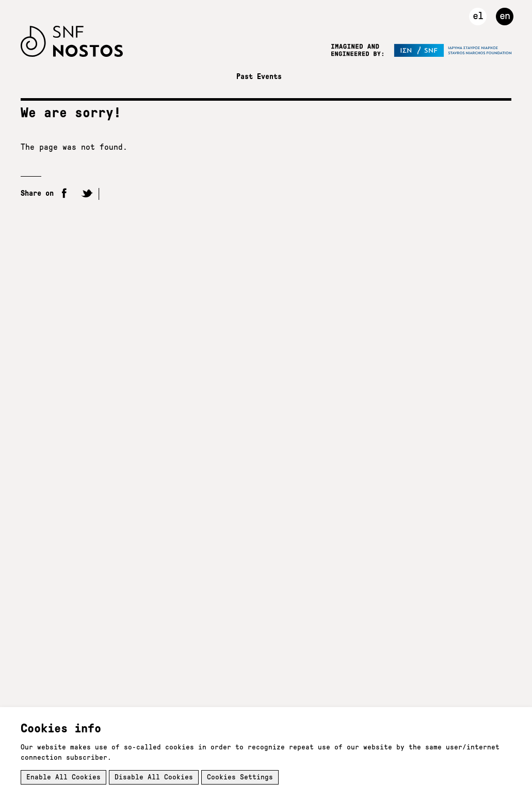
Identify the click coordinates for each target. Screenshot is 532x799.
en (505, 15)
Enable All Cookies (63, 777)
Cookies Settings (240, 777)
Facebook (65, 194)
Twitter (87, 194)
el (478, 15)
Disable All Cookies (154, 777)
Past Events (259, 76)
